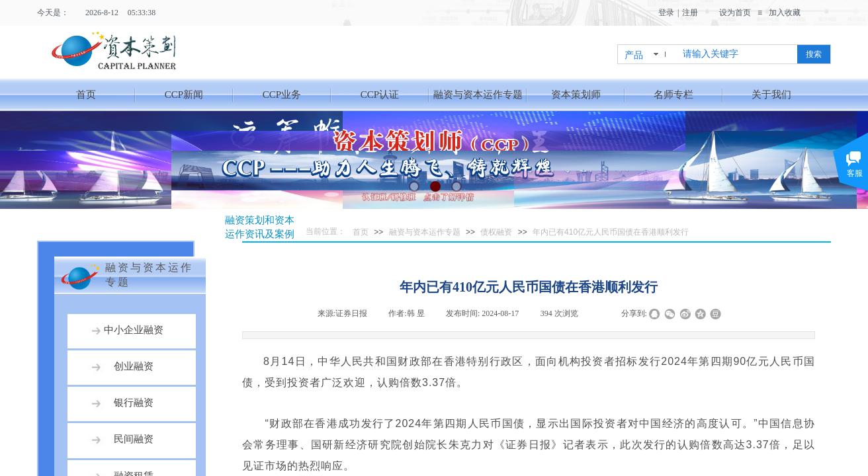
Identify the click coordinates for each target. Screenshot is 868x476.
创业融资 (134, 366)
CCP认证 (380, 95)
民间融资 (134, 439)
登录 (666, 13)
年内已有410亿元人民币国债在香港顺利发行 (611, 232)
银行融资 (134, 403)
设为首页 (735, 13)
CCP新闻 (184, 95)
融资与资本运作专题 (478, 95)
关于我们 (771, 95)
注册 (690, 13)
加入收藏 (785, 13)
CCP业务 (282, 95)
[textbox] (737, 54)
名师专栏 (673, 95)
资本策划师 (576, 95)
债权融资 (496, 232)
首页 (86, 95)
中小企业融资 (134, 330)
